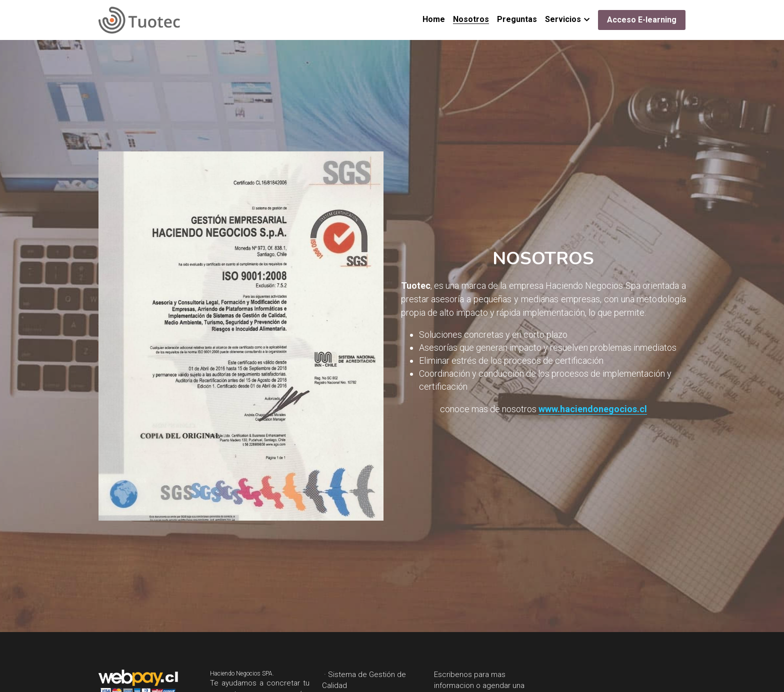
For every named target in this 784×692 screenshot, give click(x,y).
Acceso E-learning (642, 20)
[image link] (139, 19)
